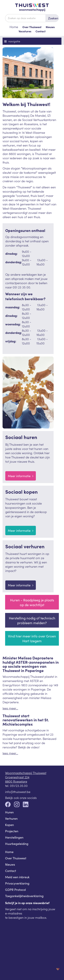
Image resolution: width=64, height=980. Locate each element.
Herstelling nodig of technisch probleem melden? (32, 620)
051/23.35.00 (19, 786)
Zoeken (53, 18)
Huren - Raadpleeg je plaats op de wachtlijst (32, 602)
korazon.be (52, 969)
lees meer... (10, 708)
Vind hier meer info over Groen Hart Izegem (32, 638)
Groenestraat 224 (17, 777)
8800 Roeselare (16, 781)
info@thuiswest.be (18, 792)
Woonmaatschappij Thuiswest (26, 773)
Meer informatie (21, 476)
